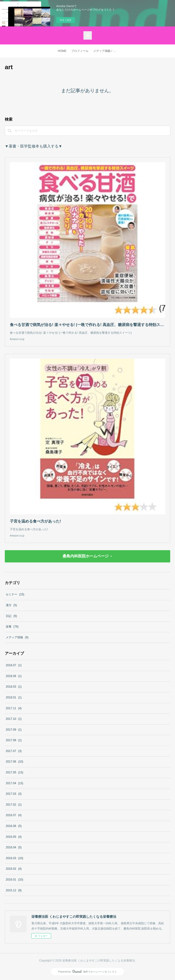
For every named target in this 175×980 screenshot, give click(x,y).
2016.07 (14, 815)
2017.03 (14, 794)
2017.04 (15, 783)
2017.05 (15, 772)
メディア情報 (17, 637)
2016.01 (15, 880)
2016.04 (14, 847)
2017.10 (14, 719)
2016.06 (14, 826)
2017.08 (14, 740)
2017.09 (14, 730)
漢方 (11, 605)
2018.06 (14, 676)
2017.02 (14, 805)
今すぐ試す (66, 20)
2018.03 (14, 687)
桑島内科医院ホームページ (86, 556)
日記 (11, 616)
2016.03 (15, 858)
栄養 (12, 627)
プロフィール (80, 51)
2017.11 (14, 708)
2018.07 (14, 665)
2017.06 (15, 762)
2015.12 (14, 890)
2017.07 (14, 751)
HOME (62, 51)
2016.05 (14, 837)
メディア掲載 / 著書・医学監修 (106, 51)
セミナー (15, 594)
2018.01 (14, 697)
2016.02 (14, 869)
